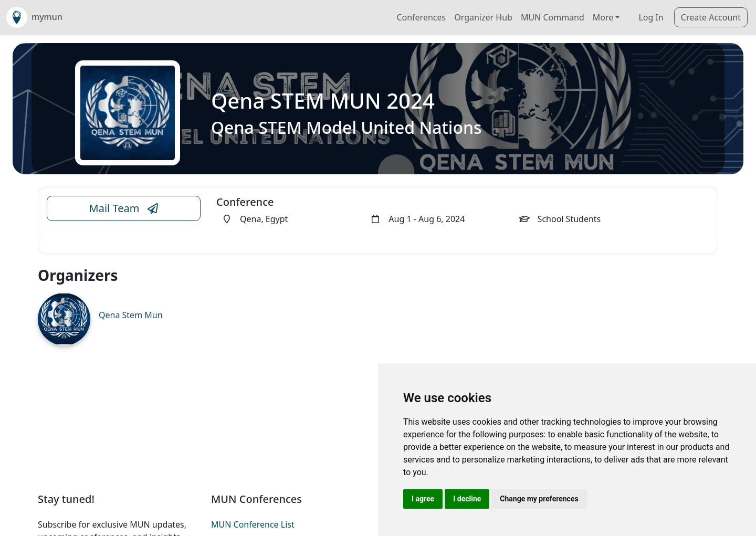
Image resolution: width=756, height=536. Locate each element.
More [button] (603, 17)
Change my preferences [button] (539, 499)
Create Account (711, 17)
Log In (651, 17)
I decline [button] (467, 499)
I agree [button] (423, 499)
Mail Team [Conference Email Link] (124, 208)
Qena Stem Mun (131, 315)
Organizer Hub (483, 17)
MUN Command (553, 17)
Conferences (421, 17)
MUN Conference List (253, 524)
